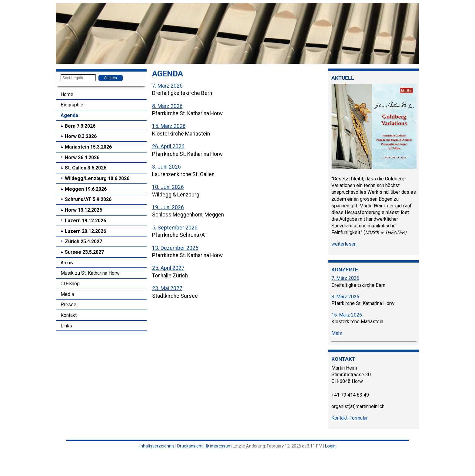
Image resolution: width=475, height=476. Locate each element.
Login (330, 446)
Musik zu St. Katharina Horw (90, 273)
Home (67, 94)
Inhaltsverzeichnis (157, 446)
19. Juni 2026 (168, 207)
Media (67, 294)
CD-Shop (70, 284)
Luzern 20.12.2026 (85, 231)
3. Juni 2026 (166, 167)
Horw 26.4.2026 (82, 158)
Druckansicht (190, 446)
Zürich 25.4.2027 (83, 241)
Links (66, 326)
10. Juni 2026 (168, 187)
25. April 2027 (168, 268)
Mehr (337, 333)
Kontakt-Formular (350, 418)
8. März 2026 (167, 106)
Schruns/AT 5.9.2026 (88, 199)
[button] (61, 33)
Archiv (67, 263)
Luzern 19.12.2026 (85, 221)
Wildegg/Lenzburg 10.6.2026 (97, 178)
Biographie (72, 105)
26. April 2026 (168, 146)
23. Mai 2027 (167, 288)
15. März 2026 (169, 126)
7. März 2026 (167, 86)
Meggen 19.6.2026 (86, 189)
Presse (68, 305)
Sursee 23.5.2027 (84, 252)
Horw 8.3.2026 (81, 136)
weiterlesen (344, 244)
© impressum (219, 446)
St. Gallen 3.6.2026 (86, 168)
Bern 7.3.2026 (80, 126)
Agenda (69, 115)
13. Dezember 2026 (175, 248)
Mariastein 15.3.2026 (88, 147)
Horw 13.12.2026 (83, 210)
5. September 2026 (175, 228)
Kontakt (69, 315)
